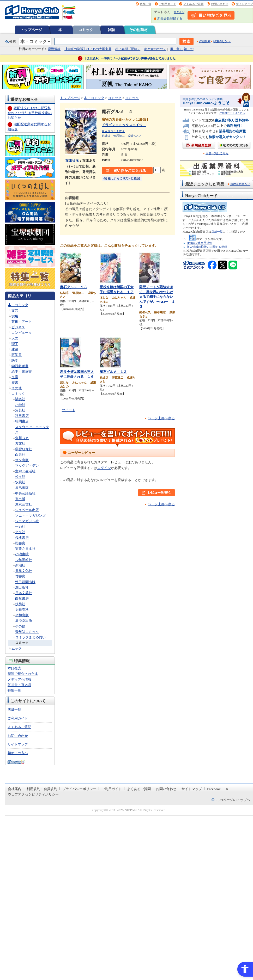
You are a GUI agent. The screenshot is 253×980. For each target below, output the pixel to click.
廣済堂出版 (24, 621)
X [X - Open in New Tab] (227, 789)
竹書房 (20, 576)
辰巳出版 (22, 488)
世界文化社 (24, 571)
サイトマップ (244, 4)
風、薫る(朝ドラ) (182, 49)
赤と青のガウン (155, 49)
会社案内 (15, 789)
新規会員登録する (170, 19)
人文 (15, 338)
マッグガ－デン (27, 466)
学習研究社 (24, 449)
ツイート (69, 410)
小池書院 (22, 554)
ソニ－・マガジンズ (30, 516)
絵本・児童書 (22, 371)
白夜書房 (22, 598)
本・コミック (18, 305)
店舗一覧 (146, 4)
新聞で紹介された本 (23, 674)
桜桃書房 (22, 538)
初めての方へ (18, 753)
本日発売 (14, 668)
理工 (15, 344)
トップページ (31, 30)
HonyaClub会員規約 (199, 243)
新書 (15, 383)
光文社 (20, 532)
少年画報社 (24, 560)
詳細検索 (205, 41)
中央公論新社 (25, 493)
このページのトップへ (233, 800)
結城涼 (106, 136)
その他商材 (138, 30)
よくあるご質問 (193, 4)
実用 (15, 316)
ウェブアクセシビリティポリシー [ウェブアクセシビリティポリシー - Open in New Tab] (33, 794)
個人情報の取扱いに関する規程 (207, 247)
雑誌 (111, 30)
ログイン (179, 12)
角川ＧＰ (22, 438)
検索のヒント (222, 41)
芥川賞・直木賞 (19, 685)
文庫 (15, 377)
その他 (17, 388)
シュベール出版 (27, 510)
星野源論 (54, 49)
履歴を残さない (240, 184)
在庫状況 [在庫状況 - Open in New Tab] (72, 161)
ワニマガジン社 (27, 521)
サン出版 (22, 460)
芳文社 (20, 443)
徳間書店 (22, 421)
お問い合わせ (220, 4)
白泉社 (20, 455)
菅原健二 (119, 136)
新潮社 (20, 565)
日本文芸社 (24, 593)
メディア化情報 (19, 679)
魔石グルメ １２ (113, 372)
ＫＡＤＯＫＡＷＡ (113, 131)
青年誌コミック (27, 632)
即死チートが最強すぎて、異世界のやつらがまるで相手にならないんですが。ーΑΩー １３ (157, 297)
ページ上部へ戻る (161, 418)
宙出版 (20, 499)
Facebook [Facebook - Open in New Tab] (214, 789)
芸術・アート (22, 322)
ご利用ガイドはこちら (232, 113)
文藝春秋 (22, 610)
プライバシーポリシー (79, 789)
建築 (15, 349)
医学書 (17, 355)
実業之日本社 (25, 549)
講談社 (20, 399)
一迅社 (20, 526)
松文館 (20, 477)
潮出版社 (22, 587)
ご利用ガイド (167, 4)
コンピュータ (22, 333)
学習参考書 (20, 366)
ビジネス (18, 327)
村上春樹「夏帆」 (128, 49)
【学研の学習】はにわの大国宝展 (88, 49)
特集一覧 (14, 690)
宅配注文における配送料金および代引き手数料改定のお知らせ (30, 113)
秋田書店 (22, 416)
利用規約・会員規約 (42, 789)
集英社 (20, 410)
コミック (86, 30)
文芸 (15, 310)
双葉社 (20, 482)
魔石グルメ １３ (74, 287)
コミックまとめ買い (30, 637)
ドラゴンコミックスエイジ (124, 125)
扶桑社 (20, 604)
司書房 (20, 543)
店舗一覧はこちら (217, 153)
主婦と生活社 (25, 471)
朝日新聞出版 (25, 582)
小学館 (20, 405)
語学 (15, 360)
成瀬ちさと (135, 136)
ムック (17, 648)
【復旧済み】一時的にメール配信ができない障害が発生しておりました (130, 58)
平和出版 (22, 615)
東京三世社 (24, 504)
